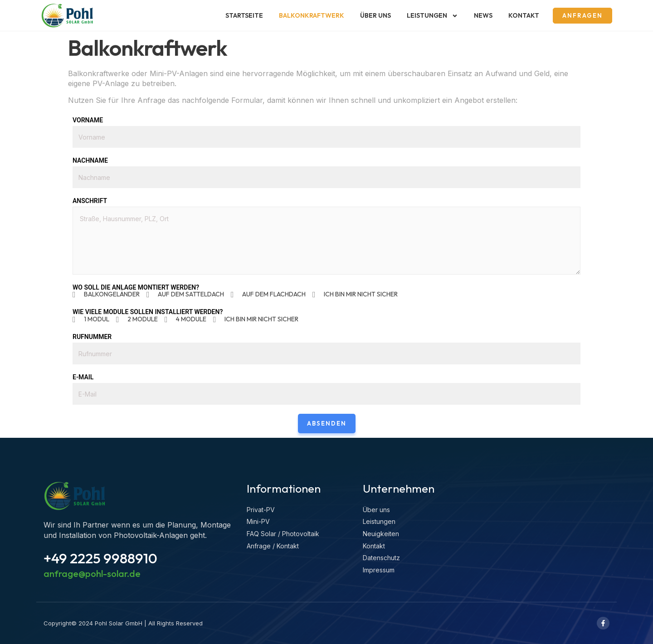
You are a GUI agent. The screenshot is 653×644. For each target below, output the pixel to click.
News (483, 15)
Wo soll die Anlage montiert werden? (136, 287)
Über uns (375, 15)
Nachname (90, 160)
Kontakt (524, 15)
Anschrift (90, 201)
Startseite (244, 15)
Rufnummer (92, 337)
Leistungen (432, 16)
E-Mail (83, 377)
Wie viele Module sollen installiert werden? (148, 312)
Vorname (88, 120)
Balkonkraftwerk (312, 15)
